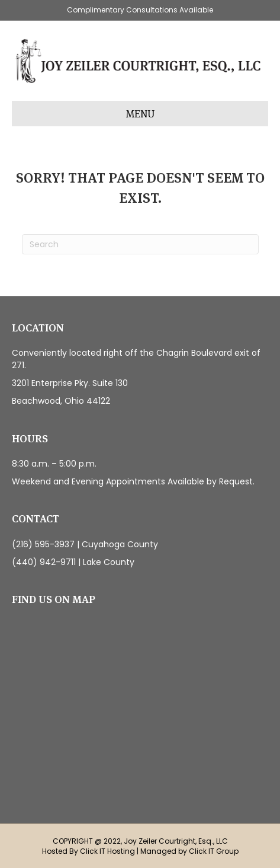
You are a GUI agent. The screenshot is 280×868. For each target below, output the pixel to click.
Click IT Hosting (107, 851)
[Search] (140, 244)
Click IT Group (214, 851)
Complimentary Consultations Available (140, 10)
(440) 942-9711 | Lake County (73, 562)
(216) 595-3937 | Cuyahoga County (85, 544)
